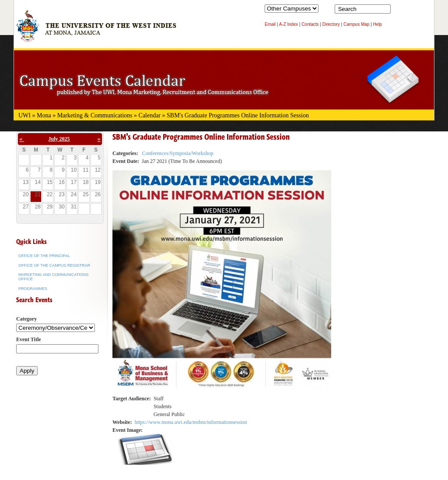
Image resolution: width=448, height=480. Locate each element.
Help (378, 24)
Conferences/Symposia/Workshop (178, 153)
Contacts (310, 24)
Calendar (150, 115)
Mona (44, 115)
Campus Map (356, 24)
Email (270, 24)
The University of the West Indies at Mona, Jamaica (96, 30)
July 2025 (59, 139)
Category (26, 319)
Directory (331, 24)
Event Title (29, 339)
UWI (24, 115)
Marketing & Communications (95, 115)
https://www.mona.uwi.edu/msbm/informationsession (191, 422)
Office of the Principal (44, 256)
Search (399, 11)
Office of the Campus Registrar (54, 265)
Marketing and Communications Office (53, 277)
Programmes (33, 289)
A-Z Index (289, 24)
